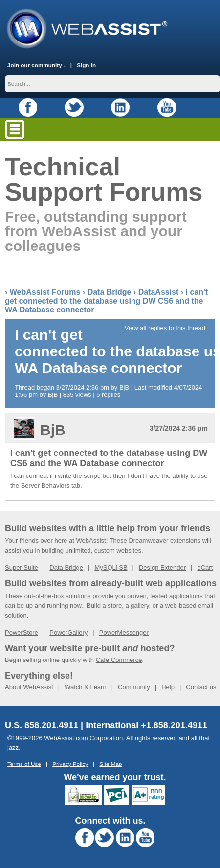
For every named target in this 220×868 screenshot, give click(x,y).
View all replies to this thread (165, 328)
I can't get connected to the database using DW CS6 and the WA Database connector (106, 301)
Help (168, 687)
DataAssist (159, 292)
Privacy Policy (70, 764)
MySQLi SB (111, 568)
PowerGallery (68, 632)
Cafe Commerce (119, 660)
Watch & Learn (86, 687)
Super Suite (22, 568)
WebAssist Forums (45, 292)
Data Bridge (110, 292)
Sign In (86, 65)
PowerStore (22, 632)
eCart (205, 568)
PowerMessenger (124, 632)
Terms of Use (24, 764)
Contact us (201, 687)
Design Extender (162, 568)
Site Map (110, 764)
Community (134, 687)
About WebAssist (29, 687)
